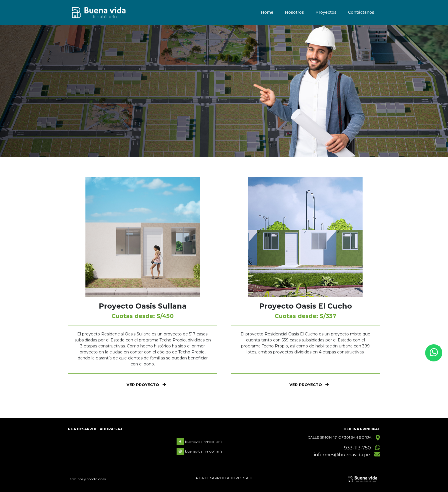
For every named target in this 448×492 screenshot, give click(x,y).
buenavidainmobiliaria (200, 442)
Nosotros (294, 13)
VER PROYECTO (146, 385)
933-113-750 (357, 448)
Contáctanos (361, 13)
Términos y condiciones (87, 479)
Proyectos (326, 13)
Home (267, 13)
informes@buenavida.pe (342, 455)
